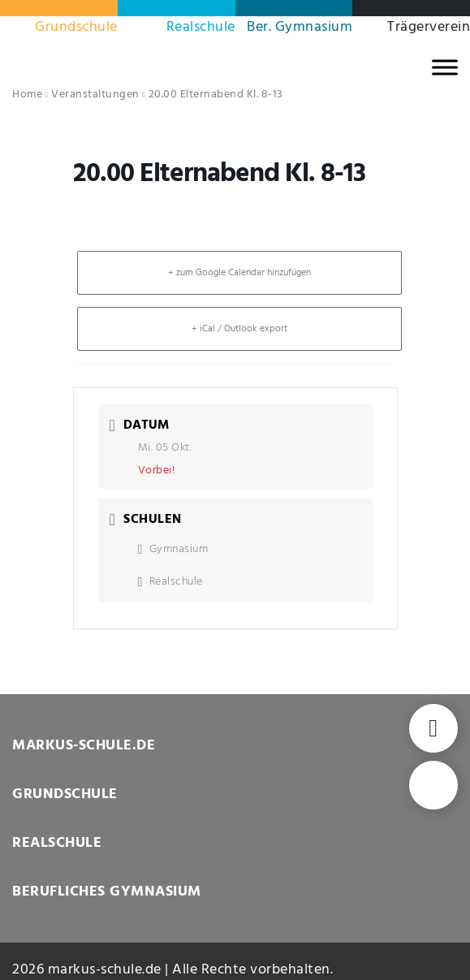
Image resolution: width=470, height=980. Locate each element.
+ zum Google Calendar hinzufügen (239, 273)
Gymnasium (173, 549)
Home (27, 95)
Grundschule (76, 27)
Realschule (201, 27)
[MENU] (445, 67)
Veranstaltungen (95, 95)
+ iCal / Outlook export (239, 329)
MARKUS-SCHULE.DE (84, 746)
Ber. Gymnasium (300, 27)
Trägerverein (429, 27)
